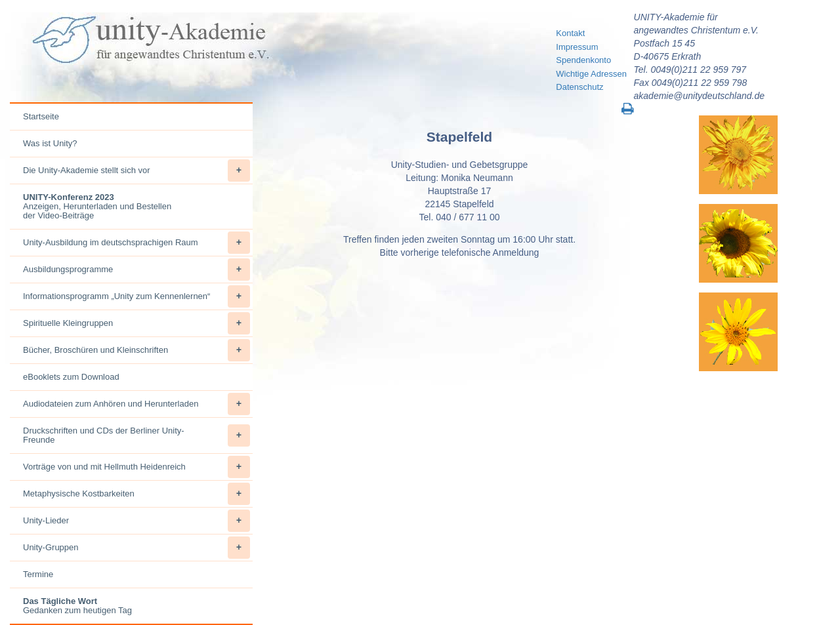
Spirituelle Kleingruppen (136, 323)
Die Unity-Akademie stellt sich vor (136, 171)
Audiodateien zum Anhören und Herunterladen (136, 404)
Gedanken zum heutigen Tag (77, 606)
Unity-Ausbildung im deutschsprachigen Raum (136, 243)
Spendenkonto (583, 60)
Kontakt (570, 33)
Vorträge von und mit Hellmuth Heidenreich (136, 467)
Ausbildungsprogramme (136, 270)
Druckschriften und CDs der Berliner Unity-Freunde (136, 435)
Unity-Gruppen (136, 548)
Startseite (41, 116)
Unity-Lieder (136, 521)
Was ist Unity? (50, 143)
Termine (38, 574)
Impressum (577, 47)
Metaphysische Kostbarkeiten (136, 494)
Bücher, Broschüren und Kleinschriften (136, 350)
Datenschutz (579, 87)
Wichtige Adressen (591, 74)
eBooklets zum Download (71, 377)
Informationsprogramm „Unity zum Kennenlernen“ (136, 296)
